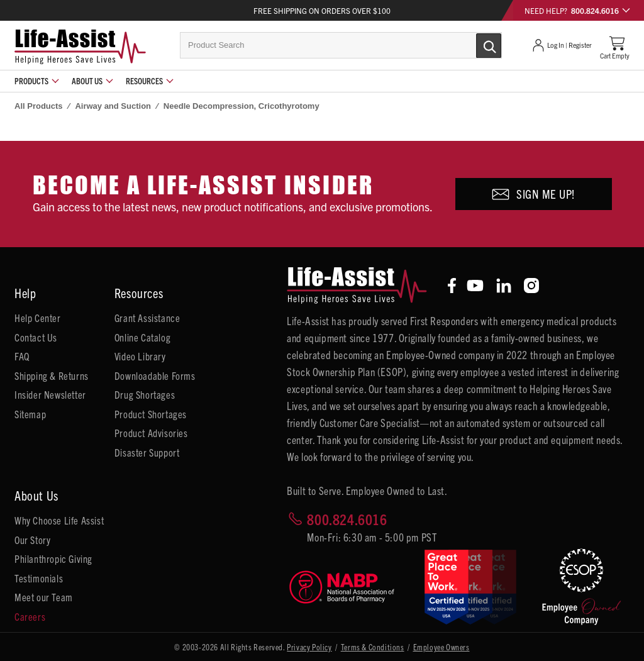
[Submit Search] (475, 45)
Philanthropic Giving (53, 558)
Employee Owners (441, 647)
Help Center (38, 318)
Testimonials (39, 578)
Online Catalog (142, 337)
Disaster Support (147, 452)
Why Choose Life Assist (59, 520)
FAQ (22, 356)
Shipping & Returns (52, 375)
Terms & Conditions (373, 647)
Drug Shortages (145, 394)
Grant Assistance (147, 318)
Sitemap (30, 414)
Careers (30, 616)
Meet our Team (44, 597)
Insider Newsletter (50, 394)
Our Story (32, 540)
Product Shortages (151, 414)
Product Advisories (151, 433)
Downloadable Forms (155, 375)
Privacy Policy (309, 647)
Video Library (140, 356)
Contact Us (36, 337)
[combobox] (341, 45)
